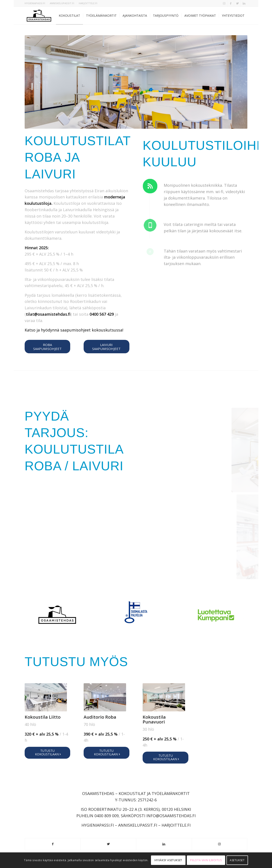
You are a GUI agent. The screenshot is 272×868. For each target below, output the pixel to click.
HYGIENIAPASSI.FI (35, 3)
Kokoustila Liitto (43, 717)
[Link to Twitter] (237, 3)
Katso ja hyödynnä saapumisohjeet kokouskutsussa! (74, 330)
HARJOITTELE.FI (88, 3)
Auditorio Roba (100, 717)
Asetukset (237, 860)
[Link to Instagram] (224, 3)
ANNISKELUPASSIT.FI (62, 3)
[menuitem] (36, 3)
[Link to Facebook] (231, 3)
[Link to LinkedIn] (244, 3)
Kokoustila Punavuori (154, 719)
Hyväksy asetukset (168, 860)
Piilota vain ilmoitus (206, 860)
